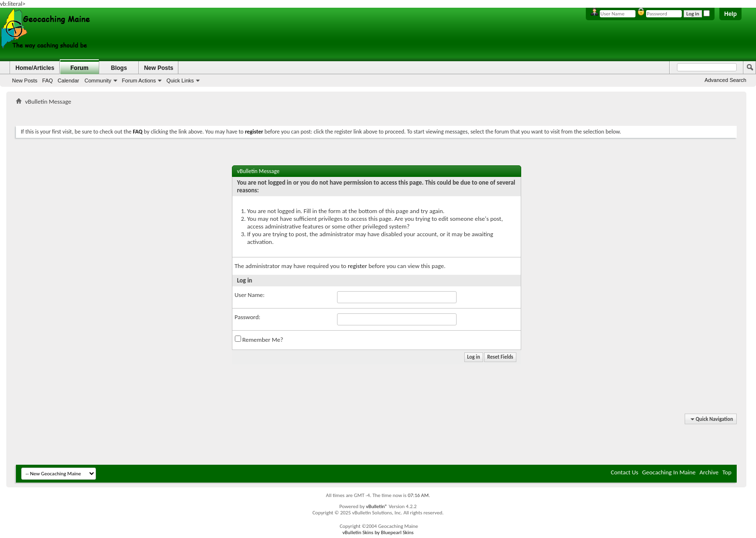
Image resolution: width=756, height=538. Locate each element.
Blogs (119, 68)
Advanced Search (725, 80)
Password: (248, 317)
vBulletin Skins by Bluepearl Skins (378, 532)
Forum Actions (139, 81)
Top (727, 472)
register (357, 266)
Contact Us (625, 472)
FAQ (48, 81)
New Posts (25, 81)
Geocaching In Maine (669, 472)
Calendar (69, 81)
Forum (79, 68)
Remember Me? (259, 339)
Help (730, 14)
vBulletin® (377, 506)
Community (98, 81)
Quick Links (180, 81)
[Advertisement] (377, 114)
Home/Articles (35, 68)
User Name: (250, 295)
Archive (709, 472)
